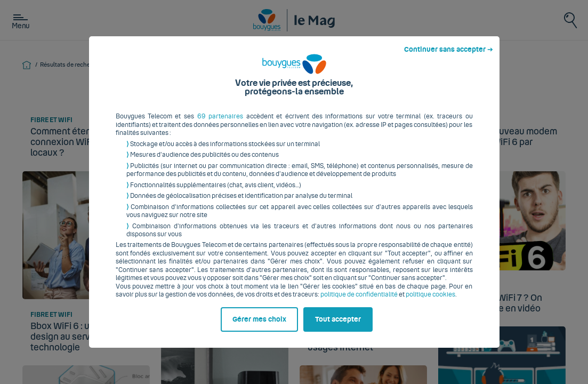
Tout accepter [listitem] (338, 327)
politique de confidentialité (359, 303)
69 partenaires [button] (220, 125)
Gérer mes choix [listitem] (259, 327)
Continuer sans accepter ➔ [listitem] (449, 58)
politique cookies (430, 303)
